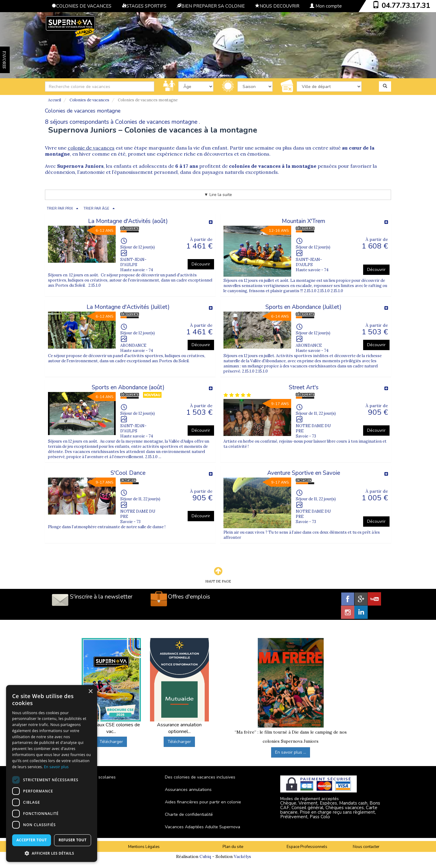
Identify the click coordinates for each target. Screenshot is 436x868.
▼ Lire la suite (218, 195)
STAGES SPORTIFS (144, 6)
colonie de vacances (91, 148)
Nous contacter (366, 847)
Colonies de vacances (89, 100)
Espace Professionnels (307, 847)
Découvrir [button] (201, 264)
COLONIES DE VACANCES (82, 6)
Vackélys (242, 856)
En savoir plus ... (291, 752)
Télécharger (111, 742)
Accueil (55, 100)
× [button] (90, 692)
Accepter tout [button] (32, 840)
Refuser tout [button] (73, 840)
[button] (52, 853)
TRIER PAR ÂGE (96, 209)
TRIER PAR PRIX (60, 209)
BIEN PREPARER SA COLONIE (211, 6)
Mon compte (326, 6)
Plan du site (233, 847)
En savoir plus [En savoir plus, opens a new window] (56, 767)
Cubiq (205, 856)
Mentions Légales (144, 847)
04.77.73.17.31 (406, 5)
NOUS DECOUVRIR (277, 6)
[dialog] (52, 773)
